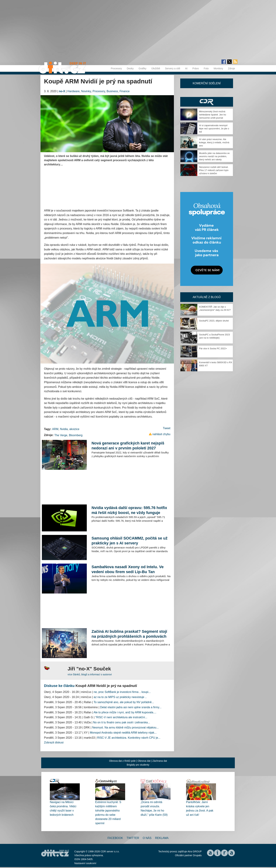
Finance (125, 91)
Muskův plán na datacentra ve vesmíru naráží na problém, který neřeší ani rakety (214, 156)
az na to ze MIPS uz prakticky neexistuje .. (120, 697)
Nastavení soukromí (85, 863)
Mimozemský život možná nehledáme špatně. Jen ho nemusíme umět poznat (213, 115)
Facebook (115, 838)
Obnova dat (144, 761)
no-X (62, 91)
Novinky (86, 91)
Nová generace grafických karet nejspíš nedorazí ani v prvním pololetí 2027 (128, 446)
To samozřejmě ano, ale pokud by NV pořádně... (124, 702)
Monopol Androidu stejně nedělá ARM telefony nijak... (123, 733)
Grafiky (142, 68)
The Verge (61, 435)
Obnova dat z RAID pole (122, 761)
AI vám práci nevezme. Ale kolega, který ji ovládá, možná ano (214, 142)
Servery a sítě (172, 68)
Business (112, 91)
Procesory (116, 68)
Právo (196, 68)
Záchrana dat (160, 761)
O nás (147, 838)
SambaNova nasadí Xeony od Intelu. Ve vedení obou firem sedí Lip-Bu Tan (128, 569)
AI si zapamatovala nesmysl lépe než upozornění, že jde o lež (214, 129)
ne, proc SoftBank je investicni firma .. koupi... (122, 692)
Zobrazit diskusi (54, 742)
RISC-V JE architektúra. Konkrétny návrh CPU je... (129, 738)
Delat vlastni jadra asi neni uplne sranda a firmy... (131, 707)
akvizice (74, 429)
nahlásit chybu (161, 434)
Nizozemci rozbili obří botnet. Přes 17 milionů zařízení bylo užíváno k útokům (214, 170)
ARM (55, 429)
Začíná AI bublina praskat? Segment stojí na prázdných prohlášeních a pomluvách (129, 634)
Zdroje (231, 68)
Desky (130, 68)
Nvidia (64, 429)
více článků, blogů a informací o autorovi (90, 674)
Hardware (73, 91)
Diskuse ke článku (59, 686)
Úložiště (156, 68)
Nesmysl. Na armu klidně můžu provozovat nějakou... (125, 727)
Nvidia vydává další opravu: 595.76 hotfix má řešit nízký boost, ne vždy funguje (129, 510)
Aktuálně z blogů (207, 297)
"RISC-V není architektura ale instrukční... (121, 717)
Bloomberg (76, 435)
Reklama (162, 838)
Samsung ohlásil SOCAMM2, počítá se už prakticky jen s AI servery (130, 541)
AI (186, 68)
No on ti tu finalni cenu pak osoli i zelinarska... (122, 722)
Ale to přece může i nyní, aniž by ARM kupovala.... (125, 712)
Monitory (218, 68)
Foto (206, 68)
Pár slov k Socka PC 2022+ (213, 348)
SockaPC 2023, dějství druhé (214, 321)
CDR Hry (207, 102)
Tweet (167, 428)
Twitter (133, 838)
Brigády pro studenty (138, 765)
